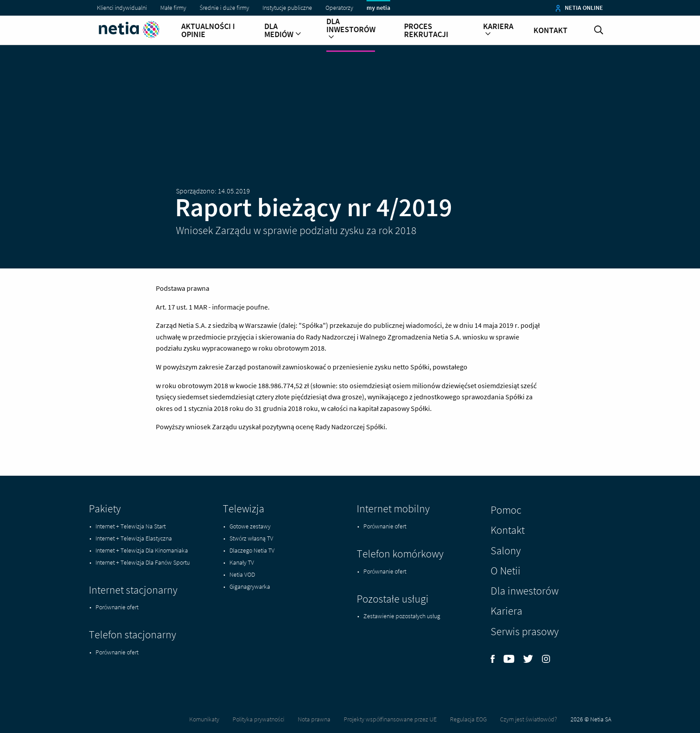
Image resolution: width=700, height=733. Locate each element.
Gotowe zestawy (250, 526)
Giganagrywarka (250, 586)
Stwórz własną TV (251, 538)
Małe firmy (173, 8)
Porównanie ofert (117, 607)
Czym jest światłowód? (529, 719)
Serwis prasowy (525, 631)
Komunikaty (204, 719)
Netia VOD (242, 574)
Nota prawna (314, 719)
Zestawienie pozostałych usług (402, 616)
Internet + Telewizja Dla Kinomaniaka (142, 550)
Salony (506, 551)
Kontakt (550, 30)
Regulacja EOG (468, 719)
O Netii (506, 571)
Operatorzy (339, 8)
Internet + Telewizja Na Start (131, 526)
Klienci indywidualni (122, 8)
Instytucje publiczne (287, 8)
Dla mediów (283, 30)
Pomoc (506, 510)
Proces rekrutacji (426, 30)
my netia (378, 8)
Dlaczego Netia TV (252, 550)
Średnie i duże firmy (224, 8)
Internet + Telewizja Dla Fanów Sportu (143, 562)
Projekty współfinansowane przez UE (390, 719)
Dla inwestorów (351, 29)
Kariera (498, 30)
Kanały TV (242, 562)
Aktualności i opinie (208, 30)
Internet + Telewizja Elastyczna (134, 538)
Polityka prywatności (258, 719)
